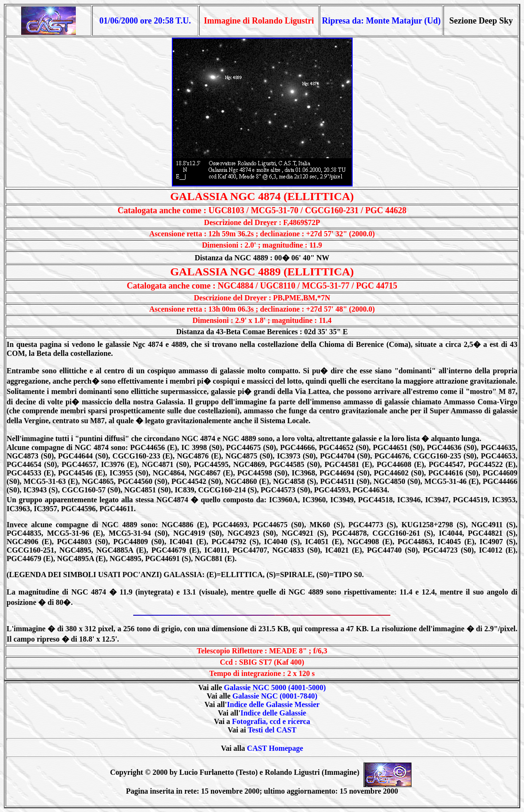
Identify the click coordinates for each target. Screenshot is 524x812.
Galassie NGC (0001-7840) (275, 696)
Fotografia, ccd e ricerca (271, 721)
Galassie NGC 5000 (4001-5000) (275, 687)
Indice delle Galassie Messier (273, 704)
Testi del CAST (272, 730)
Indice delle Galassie (274, 713)
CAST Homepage (275, 748)
